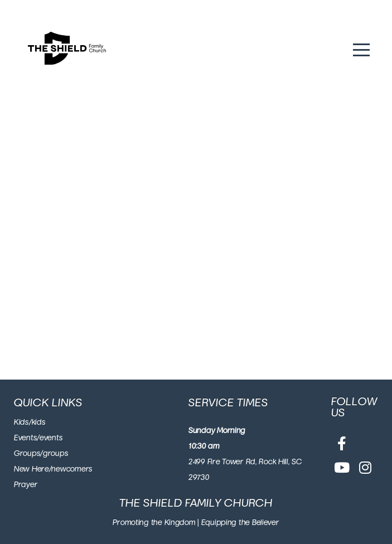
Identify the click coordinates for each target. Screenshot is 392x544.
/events (50, 438)
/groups (54, 454)
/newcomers (71, 469)
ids (24, 422)
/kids (37, 422)
